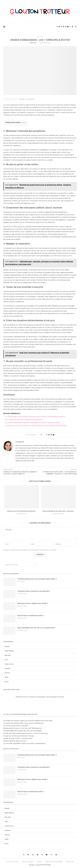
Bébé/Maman (9, 651)
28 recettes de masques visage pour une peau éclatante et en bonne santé (28, 721)
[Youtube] (68, 27)
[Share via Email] (54, 435)
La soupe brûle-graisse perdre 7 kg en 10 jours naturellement (23, 723)
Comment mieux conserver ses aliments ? (34, 591)
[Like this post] (43, 435)
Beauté (7, 646)
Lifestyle (8, 668)
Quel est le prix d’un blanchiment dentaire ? (22, 511)
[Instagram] (61, 27)
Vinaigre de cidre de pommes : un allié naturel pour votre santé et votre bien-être (37, 426)
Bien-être (40, 36)
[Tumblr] (66, 27)
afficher (24, 123)
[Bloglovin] (70, 27)
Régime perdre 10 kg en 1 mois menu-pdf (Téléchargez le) (23, 728)
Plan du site (70, 862)
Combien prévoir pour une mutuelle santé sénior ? (37, 579)
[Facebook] (57, 27)
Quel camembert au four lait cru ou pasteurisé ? (36, 628)
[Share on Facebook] (47, 435)
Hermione (33, 43)
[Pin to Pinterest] (51, 435)
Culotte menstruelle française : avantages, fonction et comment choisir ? (34, 423)
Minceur (7, 673)
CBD (6, 660)
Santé (7, 677)
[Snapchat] (73, 27)
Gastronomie (9, 664)
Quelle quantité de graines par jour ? (15, 741)
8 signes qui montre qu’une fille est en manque (19, 736)
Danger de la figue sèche (12, 738)
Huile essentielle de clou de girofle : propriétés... (58, 511)
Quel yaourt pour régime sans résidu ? (33, 603)
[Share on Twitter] (49, 435)
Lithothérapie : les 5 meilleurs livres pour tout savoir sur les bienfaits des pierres (36, 416)
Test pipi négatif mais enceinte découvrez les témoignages (23, 731)
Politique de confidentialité (54, 862)
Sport (7, 682)
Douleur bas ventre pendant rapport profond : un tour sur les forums (26, 733)
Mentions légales (28, 862)
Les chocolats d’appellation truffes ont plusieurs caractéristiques (24, 743)
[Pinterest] (64, 27)
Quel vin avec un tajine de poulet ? (31, 615)
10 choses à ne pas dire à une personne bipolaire (25, 420)
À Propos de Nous (13, 862)
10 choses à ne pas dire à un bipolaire (16, 726)
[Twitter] (59, 27)
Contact (39, 862)
